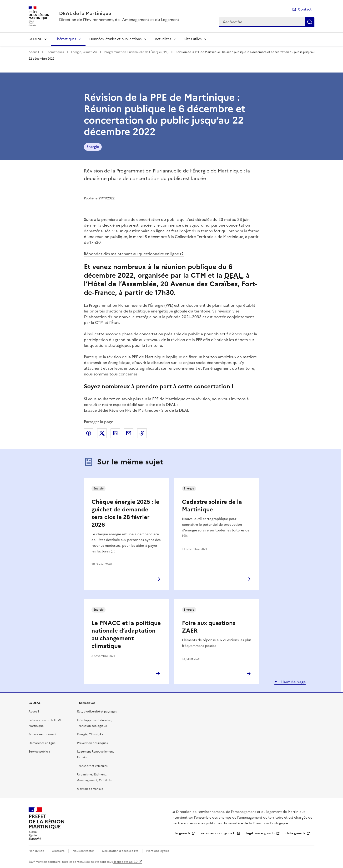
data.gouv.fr (295, 833)
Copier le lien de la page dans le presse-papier (142, 433)
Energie (93, 147)
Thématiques (66, 39)
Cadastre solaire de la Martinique (212, 506)
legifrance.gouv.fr (261, 833)
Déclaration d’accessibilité (120, 851)
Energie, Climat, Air (84, 52)
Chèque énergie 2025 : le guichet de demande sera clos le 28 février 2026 (125, 513)
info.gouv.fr (181, 833)
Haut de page (293, 682)
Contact (305, 9)
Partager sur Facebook (89, 433)
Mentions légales (158, 851)
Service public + (39, 752)
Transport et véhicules (92, 766)
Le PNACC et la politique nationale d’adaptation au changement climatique (126, 634)
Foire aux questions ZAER (209, 627)
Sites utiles (193, 39)
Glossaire (58, 851)
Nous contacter (83, 851)
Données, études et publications (115, 39)
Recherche (310, 22)
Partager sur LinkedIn (115, 433)
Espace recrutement (43, 734)
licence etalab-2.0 (125, 862)
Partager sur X (102, 433)
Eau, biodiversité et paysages (97, 712)
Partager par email (129, 433)
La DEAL (35, 39)
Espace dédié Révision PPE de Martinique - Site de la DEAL (136, 410)
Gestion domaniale (90, 789)
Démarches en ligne (42, 743)
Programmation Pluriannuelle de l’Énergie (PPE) (137, 52)
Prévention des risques (92, 743)
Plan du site (36, 851)
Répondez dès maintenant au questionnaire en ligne (131, 254)
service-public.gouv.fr (218, 833)
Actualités (163, 39)
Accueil (34, 52)
